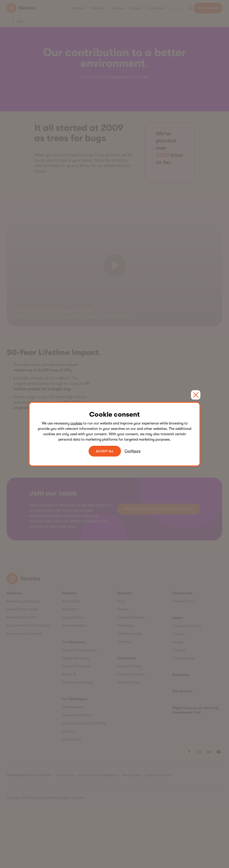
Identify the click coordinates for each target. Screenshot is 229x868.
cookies (76, 423)
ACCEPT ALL (105, 451)
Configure (133, 451)
